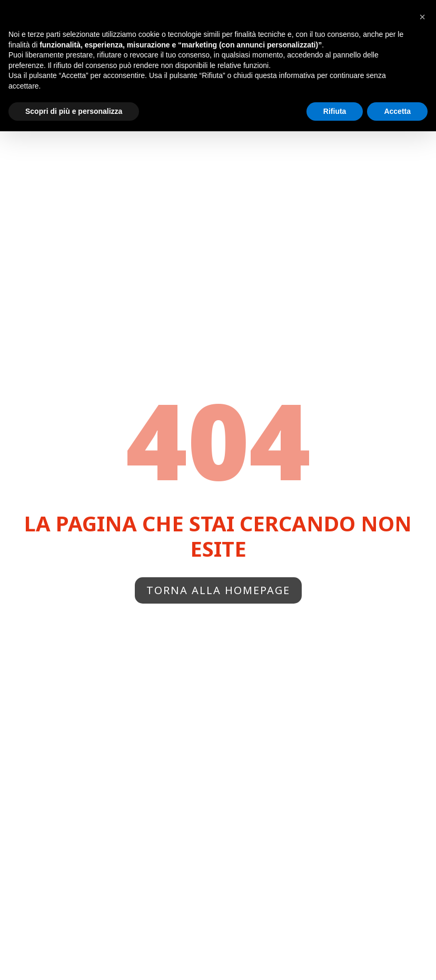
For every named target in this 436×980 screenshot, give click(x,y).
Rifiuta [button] (335, 111)
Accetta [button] (397, 111)
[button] (422, 17)
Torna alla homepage (218, 590)
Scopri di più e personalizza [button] (74, 111)
